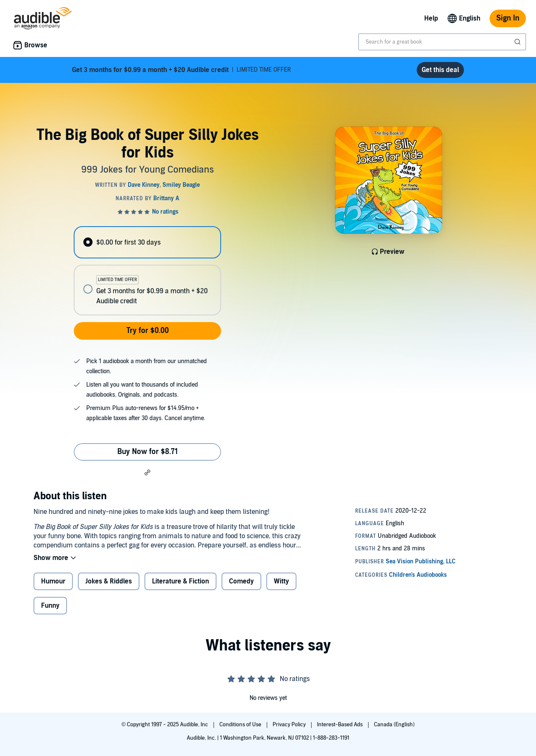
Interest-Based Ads (340, 725)
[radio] (147, 242)
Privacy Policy (290, 725)
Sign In (508, 18)
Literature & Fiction (180, 581)
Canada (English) (394, 725)
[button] (147, 472)
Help (431, 18)
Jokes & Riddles (109, 581)
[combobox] (442, 42)
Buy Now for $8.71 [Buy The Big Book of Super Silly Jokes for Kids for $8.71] (148, 452)
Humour (53, 581)
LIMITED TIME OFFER (182, 70)
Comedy (241, 581)
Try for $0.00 (148, 331)
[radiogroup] (147, 271)
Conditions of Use (241, 725)
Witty (281, 581)
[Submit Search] (518, 42)
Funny (50, 606)
